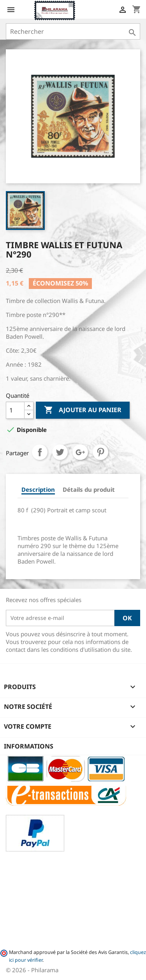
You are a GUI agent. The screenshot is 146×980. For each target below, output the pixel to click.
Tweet (60, 452)
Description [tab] (38, 489)
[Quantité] (15, 410)
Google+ (80, 452)
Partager (40, 452)
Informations (29, 746)
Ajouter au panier (83, 410)
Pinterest (100, 452)
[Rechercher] (73, 31)
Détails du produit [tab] (89, 489)
